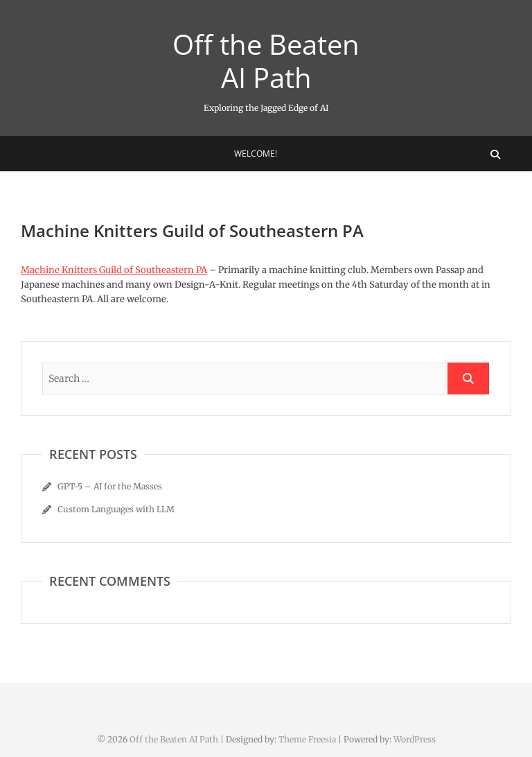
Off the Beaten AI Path (266, 61)
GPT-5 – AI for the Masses (110, 486)
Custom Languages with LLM (116, 509)
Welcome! (256, 154)
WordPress (415, 739)
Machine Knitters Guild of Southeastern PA (114, 270)
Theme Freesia (307, 739)
